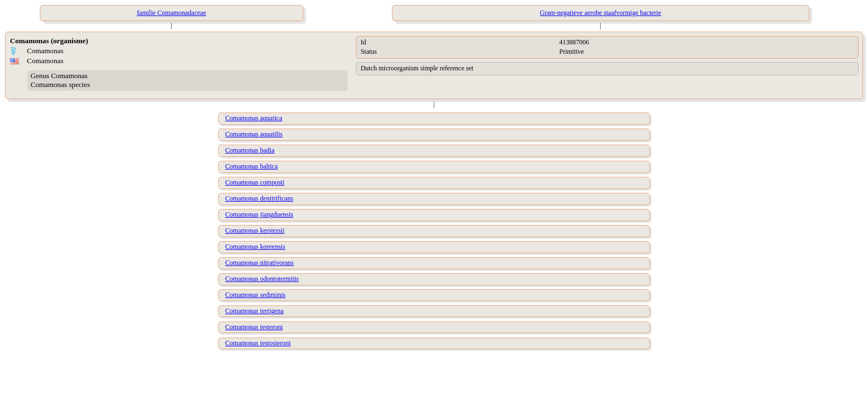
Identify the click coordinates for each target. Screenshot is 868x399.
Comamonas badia (250, 150)
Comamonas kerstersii (255, 231)
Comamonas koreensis (255, 247)
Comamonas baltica (252, 166)
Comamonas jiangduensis (259, 214)
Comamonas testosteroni (258, 343)
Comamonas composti (255, 182)
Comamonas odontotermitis (262, 279)
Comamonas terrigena (255, 311)
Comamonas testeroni (254, 327)
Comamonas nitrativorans (260, 263)
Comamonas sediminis (255, 295)
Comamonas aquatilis (254, 134)
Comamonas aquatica (254, 118)
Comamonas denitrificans (259, 198)
